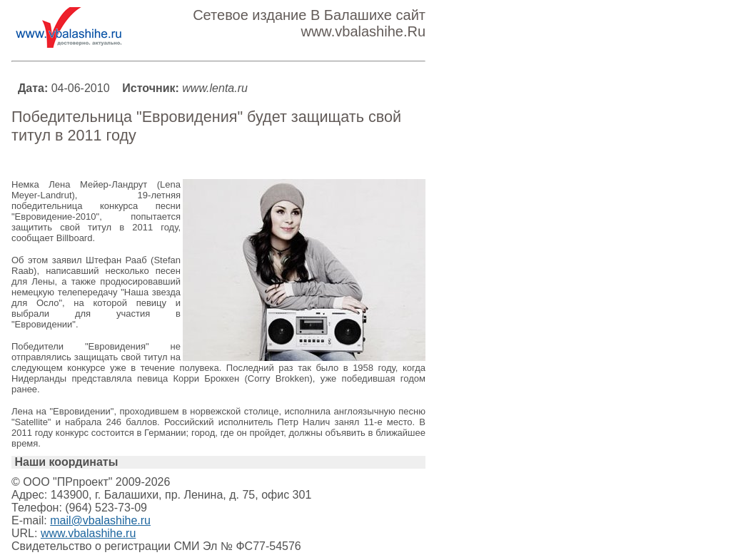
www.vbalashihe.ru (88, 533)
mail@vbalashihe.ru (100, 520)
